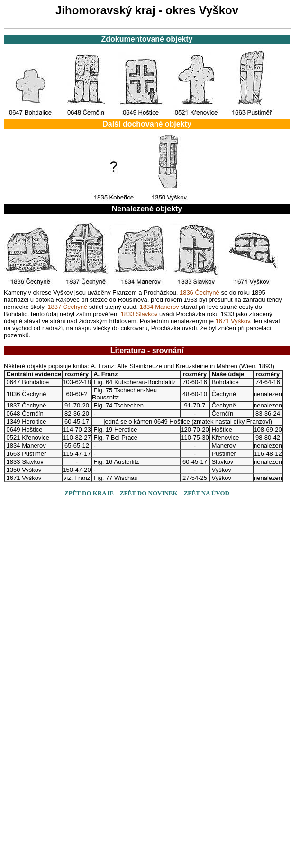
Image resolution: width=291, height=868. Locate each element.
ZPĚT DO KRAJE (89, 493)
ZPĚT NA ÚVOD (207, 493)
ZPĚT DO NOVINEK (149, 493)
